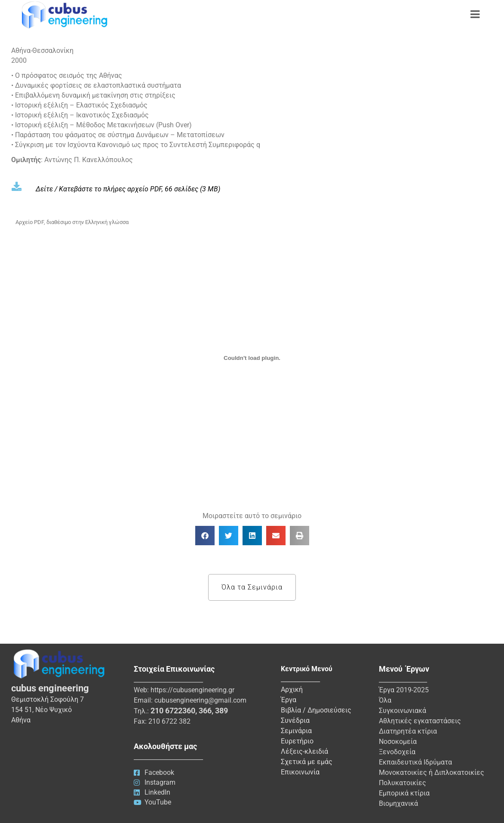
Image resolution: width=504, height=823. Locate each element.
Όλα (385, 700)
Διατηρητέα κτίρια (408, 731)
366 (205, 711)
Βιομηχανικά (398, 803)
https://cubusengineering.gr (192, 690)
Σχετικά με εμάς (307, 762)
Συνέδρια (295, 720)
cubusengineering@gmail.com (200, 700)
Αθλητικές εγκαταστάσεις (420, 721)
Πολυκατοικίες (403, 783)
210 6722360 (173, 711)
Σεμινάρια (296, 731)
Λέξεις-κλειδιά (304, 751)
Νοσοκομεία (398, 742)
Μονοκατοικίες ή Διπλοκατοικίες (432, 772)
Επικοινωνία (300, 772)
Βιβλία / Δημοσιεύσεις (316, 710)
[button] (205, 536)
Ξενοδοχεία (397, 752)
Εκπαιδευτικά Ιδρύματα (415, 762)
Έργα (289, 700)
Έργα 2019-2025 (404, 690)
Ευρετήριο (297, 741)
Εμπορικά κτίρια (404, 793)
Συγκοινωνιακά (403, 711)
